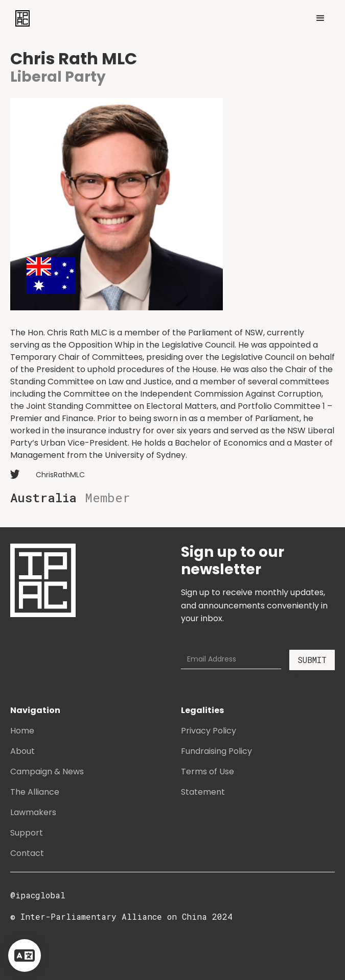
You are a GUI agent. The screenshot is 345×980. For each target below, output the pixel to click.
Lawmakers (33, 812)
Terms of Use (208, 771)
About (22, 751)
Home (22, 731)
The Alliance (35, 792)
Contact (27, 853)
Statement (203, 792)
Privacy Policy (209, 731)
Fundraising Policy (216, 751)
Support (27, 833)
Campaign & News (47, 771)
